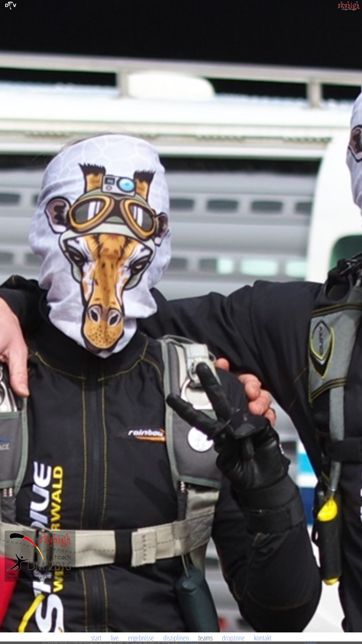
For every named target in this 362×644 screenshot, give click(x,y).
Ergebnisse (141, 638)
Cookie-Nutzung (187, 643)
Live (115, 638)
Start (96, 638)
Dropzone (233, 638)
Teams (205, 638)
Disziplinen (176, 638)
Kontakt (263, 638)
